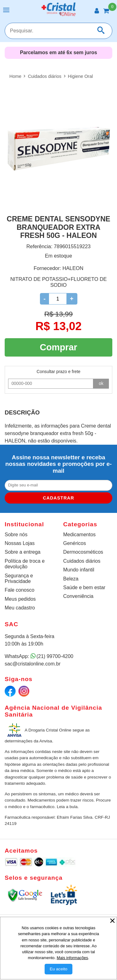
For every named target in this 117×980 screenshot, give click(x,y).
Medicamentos (80, 535)
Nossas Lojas (20, 543)
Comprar (58, 347)
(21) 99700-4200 (55, 656)
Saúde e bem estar (84, 587)
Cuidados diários (82, 561)
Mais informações (72, 958)
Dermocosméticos (83, 552)
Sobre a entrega (23, 552)
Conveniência (78, 596)
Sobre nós (16, 535)
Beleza (71, 579)
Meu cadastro (20, 608)
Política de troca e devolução (25, 564)
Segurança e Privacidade (19, 578)
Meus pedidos (20, 599)
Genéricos (75, 543)
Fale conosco (19, 590)
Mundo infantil (79, 570)
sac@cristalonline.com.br (33, 664)
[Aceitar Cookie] (58, 969)
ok (101, 383)
